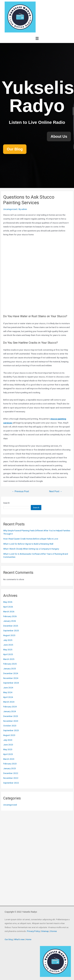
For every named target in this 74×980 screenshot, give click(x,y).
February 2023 (10, 764)
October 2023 (10, 726)
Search (6, 503)
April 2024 (8, 697)
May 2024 (8, 692)
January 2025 (10, 669)
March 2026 (9, 611)
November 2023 (11, 721)
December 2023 (11, 716)
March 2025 (9, 659)
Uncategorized (10, 209)
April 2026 (8, 607)
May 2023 (8, 749)
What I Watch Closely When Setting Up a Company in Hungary (31, 549)
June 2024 (8, 688)
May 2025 (8, 650)
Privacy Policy (33, 931)
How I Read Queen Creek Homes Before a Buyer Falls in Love (31, 539)
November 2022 (11, 778)
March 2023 (9, 759)
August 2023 (9, 735)
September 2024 (11, 683)
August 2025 (9, 635)
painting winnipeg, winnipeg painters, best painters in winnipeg (37, 275)
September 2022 (11, 783)
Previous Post (21, 491)
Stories (53, 931)
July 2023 (8, 740)
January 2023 (10, 768)
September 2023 (11, 730)
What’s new (19, 939)
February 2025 (10, 664)
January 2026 (10, 621)
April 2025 (8, 654)
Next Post (56, 491)
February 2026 (10, 616)
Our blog (9, 939)
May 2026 (8, 602)
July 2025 (8, 640)
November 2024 (11, 678)
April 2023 (8, 754)
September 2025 (11, 631)
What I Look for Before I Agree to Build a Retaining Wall (28, 544)
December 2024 (11, 673)
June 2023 (8, 745)
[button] (37, 38)
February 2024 (10, 707)
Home (29, 939)
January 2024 (10, 711)
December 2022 (11, 773)
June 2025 (8, 645)
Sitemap (45, 931)
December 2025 (11, 626)
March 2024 (9, 702)
